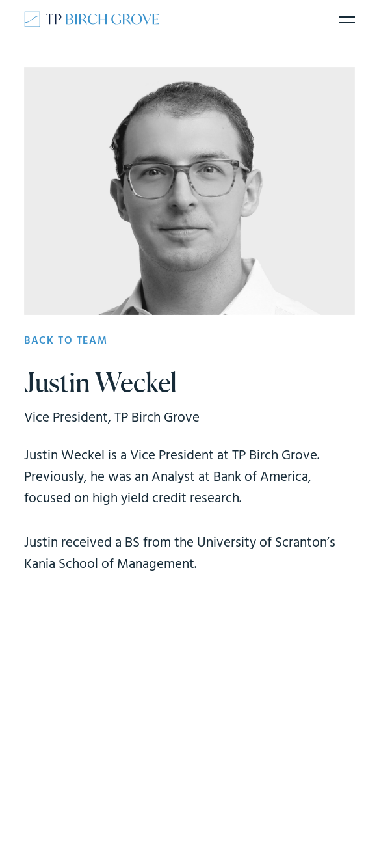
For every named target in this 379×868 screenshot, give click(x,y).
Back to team (66, 341)
